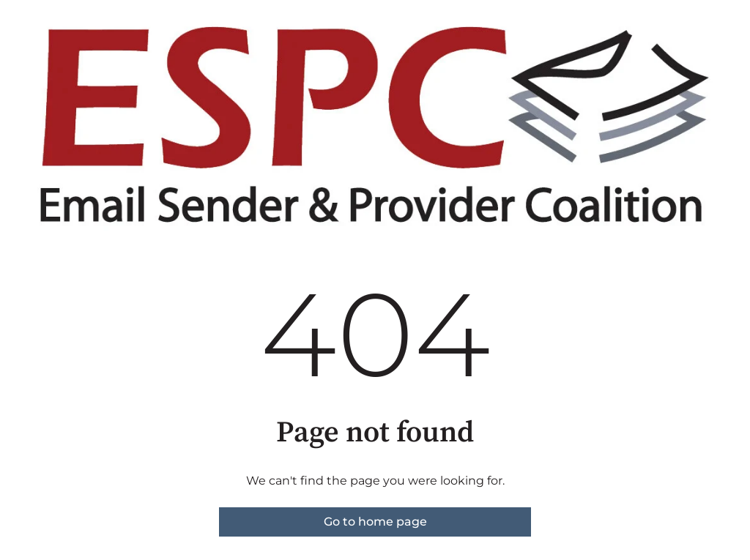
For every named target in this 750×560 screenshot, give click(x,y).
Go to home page (375, 522)
